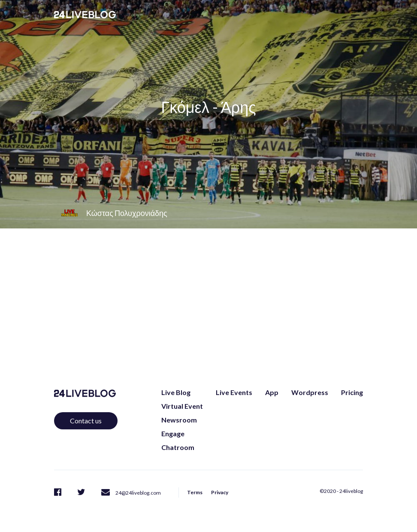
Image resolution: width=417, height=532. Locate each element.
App (272, 392)
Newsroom (179, 420)
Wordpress (310, 392)
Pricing (352, 392)
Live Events (234, 392)
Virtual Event (182, 406)
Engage (173, 433)
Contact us (86, 421)
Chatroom (178, 447)
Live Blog (176, 392)
